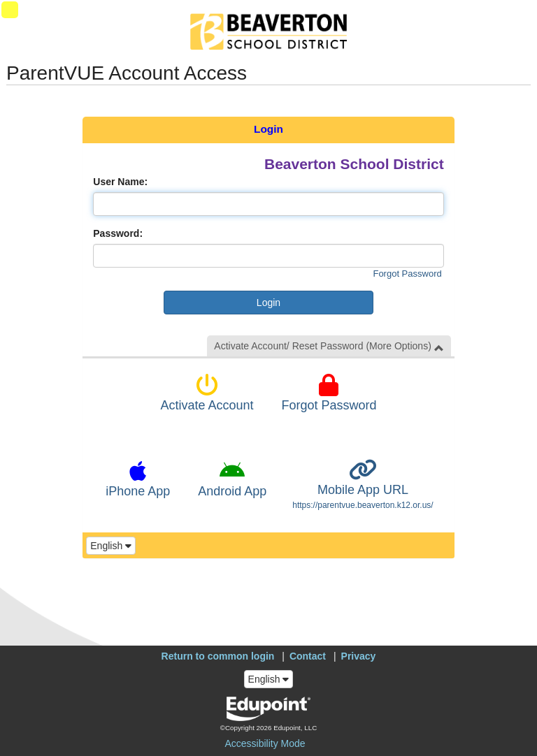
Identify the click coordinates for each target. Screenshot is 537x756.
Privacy (359, 656)
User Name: (120, 182)
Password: (118, 233)
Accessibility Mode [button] (265, 743)
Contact (308, 656)
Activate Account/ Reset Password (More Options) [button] (329, 346)
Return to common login (218, 656)
